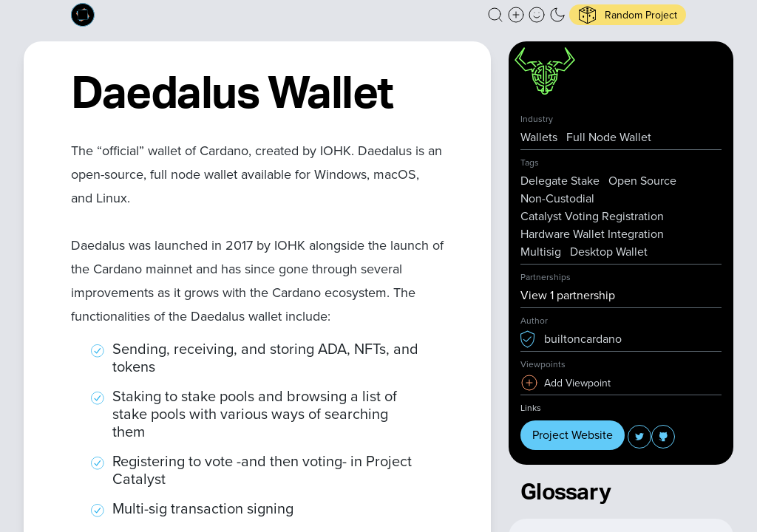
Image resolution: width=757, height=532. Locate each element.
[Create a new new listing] (516, 15)
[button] (495, 15)
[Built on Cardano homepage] (83, 15)
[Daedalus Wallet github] (663, 437)
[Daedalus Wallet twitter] (639, 437)
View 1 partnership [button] (568, 295)
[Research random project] (628, 15)
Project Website (573, 435)
